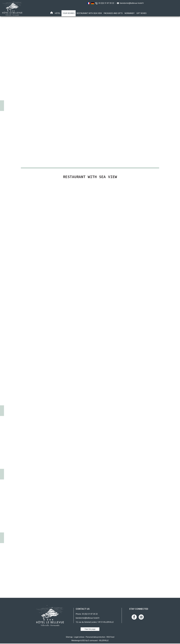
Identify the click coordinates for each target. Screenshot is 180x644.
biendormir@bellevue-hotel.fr (132, 3)
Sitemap (69, 637)
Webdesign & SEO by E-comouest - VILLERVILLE (90, 641)
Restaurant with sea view (89, 13)
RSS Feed (110, 637)
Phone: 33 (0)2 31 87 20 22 (87, 614)
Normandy (130, 13)
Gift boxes (141, 13)
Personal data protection (95, 637)
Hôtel (58, 13)
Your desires (69, 13)
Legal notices (79, 637)
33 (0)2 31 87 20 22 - (108, 3)
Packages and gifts (113, 13)
